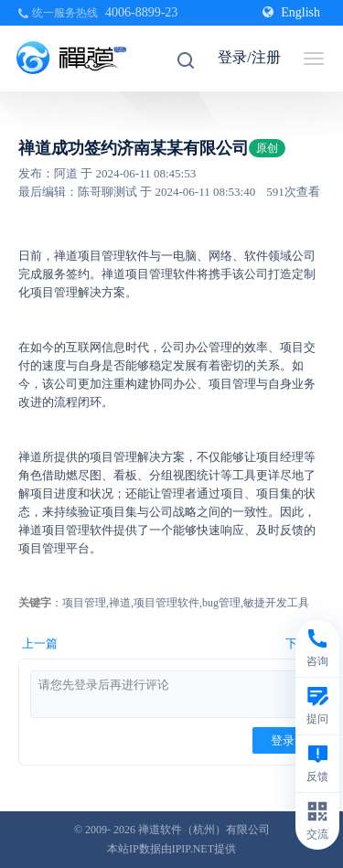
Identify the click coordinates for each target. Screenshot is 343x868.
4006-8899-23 (141, 12)
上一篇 (40, 643)
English (291, 12)
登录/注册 (249, 57)
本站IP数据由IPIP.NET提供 (171, 849)
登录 (283, 740)
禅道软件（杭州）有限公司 (204, 830)
